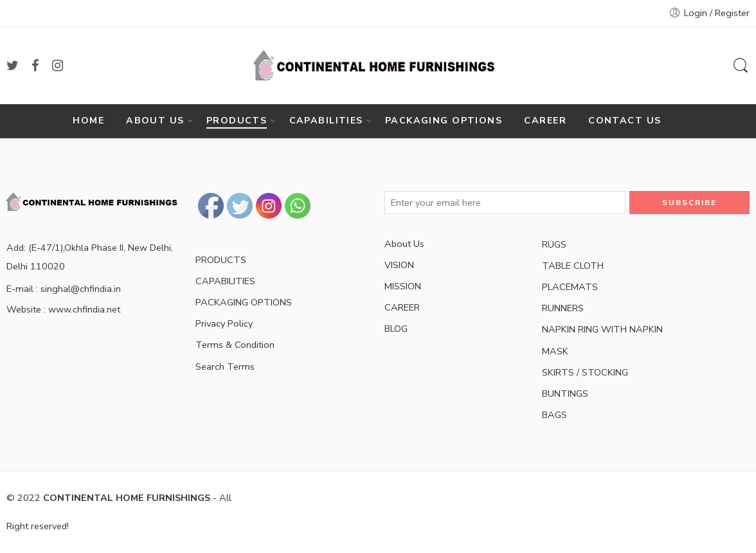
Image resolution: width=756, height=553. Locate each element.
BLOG (396, 329)
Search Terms (225, 367)
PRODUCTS (237, 121)
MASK (555, 351)
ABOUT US (155, 121)
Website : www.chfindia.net (63, 309)
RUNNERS (563, 308)
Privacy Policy (224, 323)
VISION (399, 265)
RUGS (554, 244)
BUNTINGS (565, 394)
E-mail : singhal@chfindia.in (64, 289)
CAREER (545, 121)
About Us (404, 244)
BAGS (554, 415)
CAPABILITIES (326, 121)
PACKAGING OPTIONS (444, 121)
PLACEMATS (570, 287)
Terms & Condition (235, 345)
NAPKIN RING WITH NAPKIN (602, 329)
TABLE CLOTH (573, 266)
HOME (88, 121)
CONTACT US (625, 121)
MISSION (403, 286)
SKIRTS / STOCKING (585, 372)
